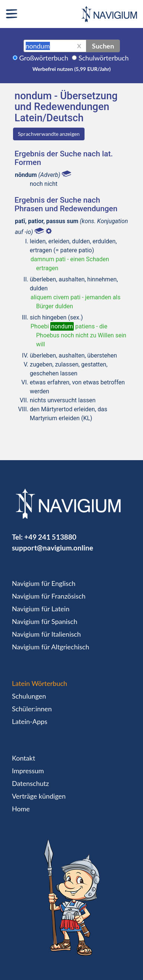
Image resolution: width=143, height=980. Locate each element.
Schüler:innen (32, 709)
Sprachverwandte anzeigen (49, 134)
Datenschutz (30, 783)
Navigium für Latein (41, 609)
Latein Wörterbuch (39, 683)
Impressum (28, 771)
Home (21, 809)
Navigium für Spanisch (45, 621)
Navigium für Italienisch (46, 634)
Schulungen (29, 696)
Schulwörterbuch (104, 58)
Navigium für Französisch (49, 596)
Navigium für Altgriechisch (50, 647)
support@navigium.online (53, 548)
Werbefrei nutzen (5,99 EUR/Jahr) (71, 69)
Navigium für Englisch (44, 583)
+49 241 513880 (50, 537)
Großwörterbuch (44, 58)
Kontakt (23, 758)
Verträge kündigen (39, 796)
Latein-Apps (30, 721)
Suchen (103, 46)
